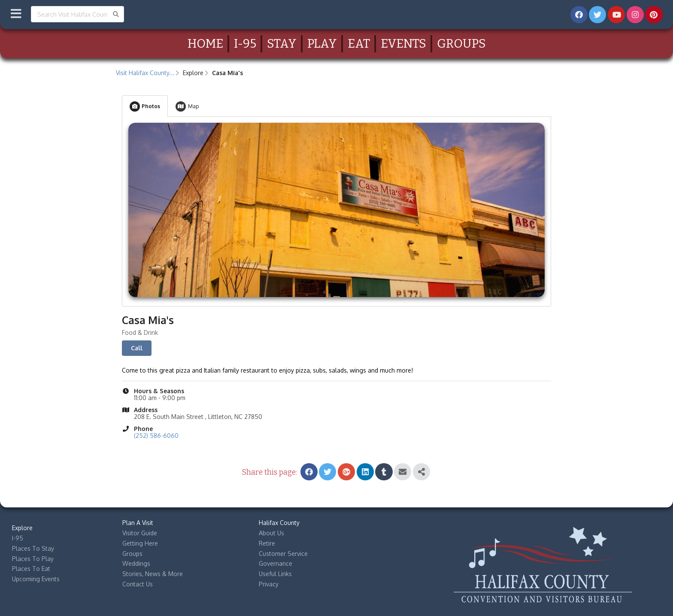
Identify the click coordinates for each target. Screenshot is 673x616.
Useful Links (275, 574)
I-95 (245, 44)
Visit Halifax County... (145, 73)
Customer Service (283, 554)
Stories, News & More (153, 574)
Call (137, 348)
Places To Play (33, 559)
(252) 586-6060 (156, 435)
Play (322, 44)
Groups (461, 44)
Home (205, 44)
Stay (282, 44)
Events (403, 44)
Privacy (269, 584)
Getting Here (140, 543)
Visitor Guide (140, 533)
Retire (267, 543)
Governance (276, 563)
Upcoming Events (36, 579)
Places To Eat (31, 569)
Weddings (136, 563)
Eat (359, 44)
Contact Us (138, 584)
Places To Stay (33, 548)
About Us (271, 533)
